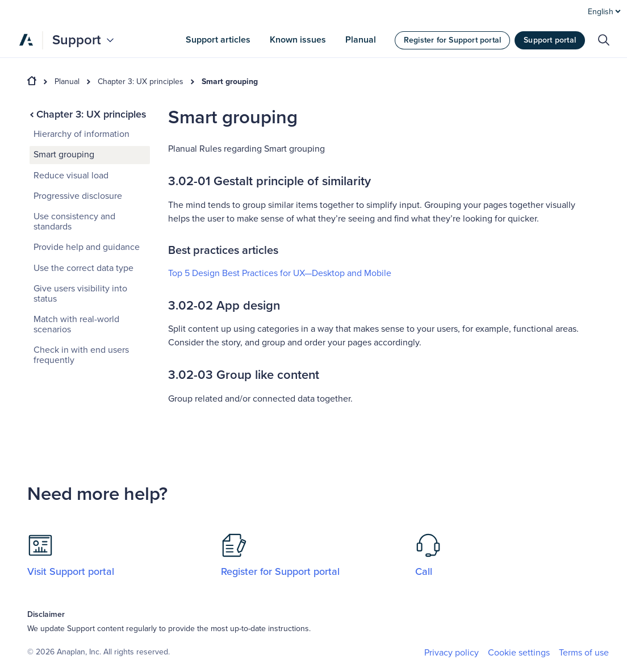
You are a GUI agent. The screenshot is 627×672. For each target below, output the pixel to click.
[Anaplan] (26, 40)
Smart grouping (230, 82)
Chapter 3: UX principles (141, 82)
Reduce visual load (71, 176)
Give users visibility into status (80, 294)
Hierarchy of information (81, 134)
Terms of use (584, 653)
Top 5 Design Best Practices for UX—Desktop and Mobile (281, 273)
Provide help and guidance (87, 247)
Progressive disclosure (78, 196)
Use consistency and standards (74, 222)
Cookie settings (519, 653)
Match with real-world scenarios (76, 324)
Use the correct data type (83, 268)
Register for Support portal (452, 40)
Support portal (550, 40)
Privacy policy (452, 653)
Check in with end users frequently (81, 355)
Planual (67, 82)
